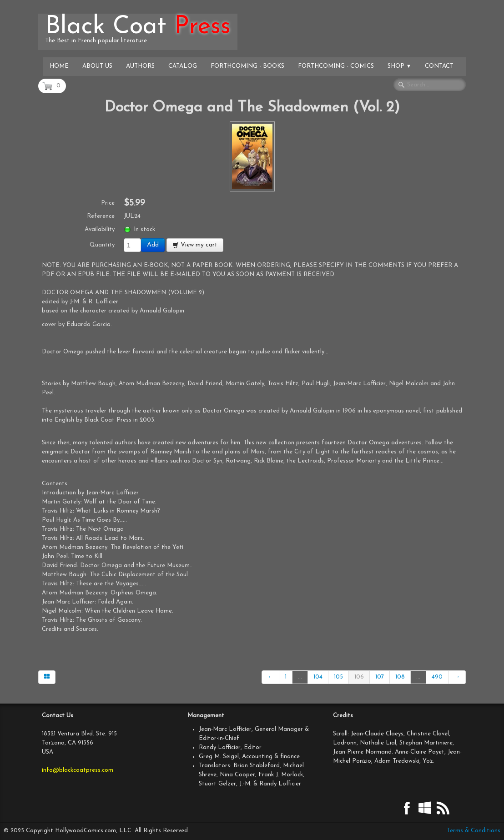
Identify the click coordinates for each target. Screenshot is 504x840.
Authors (140, 66)
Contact (439, 66)
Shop (399, 66)
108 (400, 677)
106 (359, 677)
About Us (97, 66)
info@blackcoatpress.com (78, 770)
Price (108, 203)
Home (59, 66)
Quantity (102, 245)
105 (338, 677)
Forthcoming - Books (247, 66)
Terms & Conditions (474, 831)
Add (153, 245)
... (300, 677)
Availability (100, 229)
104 (318, 677)
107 (380, 677)
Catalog (183, 66)
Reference (101, 216)
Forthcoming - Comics (336, 66)
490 (437, 677)
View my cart (195, 245)
